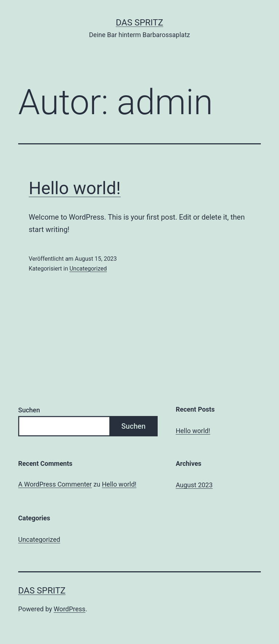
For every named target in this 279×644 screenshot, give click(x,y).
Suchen (29, 410)
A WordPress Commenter (55, 484)
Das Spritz (139, 23)
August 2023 (194, 485)
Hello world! (75, 188)
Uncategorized (88, 269)
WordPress (70, 609)
